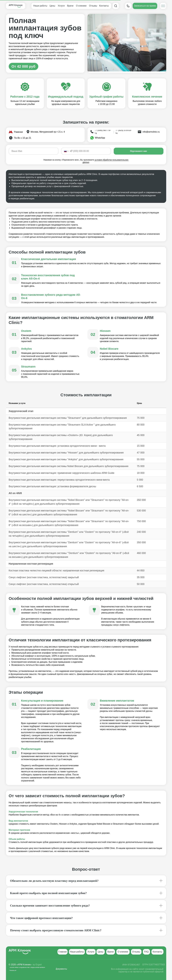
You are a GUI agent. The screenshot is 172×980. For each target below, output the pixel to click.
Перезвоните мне (138, 151)
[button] (145, 6)
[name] (34, 151)
